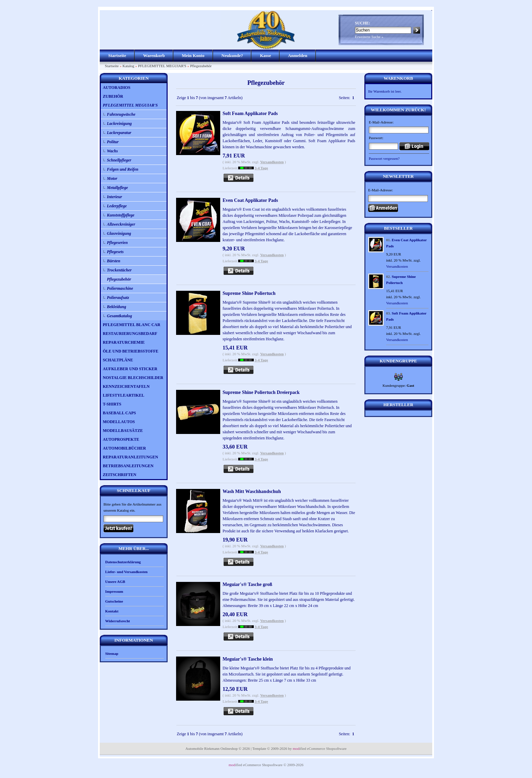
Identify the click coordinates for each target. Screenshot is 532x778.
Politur (113, 142)
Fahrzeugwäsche (121, 114)
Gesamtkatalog (119, 316)
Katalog (128, 66)
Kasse (265, 55)
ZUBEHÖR (113, 96)
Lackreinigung (119, 124)
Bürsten (113, 261)
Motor (112, 178)
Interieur (115, 197)
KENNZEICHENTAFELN (126, 386)
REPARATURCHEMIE (124, 342)
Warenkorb (154, 55)
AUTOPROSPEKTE (121, 439)
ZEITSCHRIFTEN (120, 475)
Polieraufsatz (118, 298)
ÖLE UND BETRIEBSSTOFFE (131, 351)
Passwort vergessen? (384, 158)
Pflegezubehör (201, 66)
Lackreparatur (119, 133)
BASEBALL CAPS (119, 413)
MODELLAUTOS (119, 422)
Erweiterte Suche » (369, 37)
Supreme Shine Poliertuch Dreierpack (261, 392)
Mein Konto (193, 55)
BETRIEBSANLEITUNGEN (128, 466)
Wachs (112, 151)
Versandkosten (272, 162)
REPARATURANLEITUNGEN (130, 457)
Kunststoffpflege (121, 215)
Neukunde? (232, 55)
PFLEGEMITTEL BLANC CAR (131, 325)
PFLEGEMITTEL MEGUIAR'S (162, 66)
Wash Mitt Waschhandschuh (252, 491)
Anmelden (298, 55)
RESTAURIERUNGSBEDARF (130, 334)
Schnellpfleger (119, 160)
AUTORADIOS (117, 88)
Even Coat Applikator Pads (250, 200)
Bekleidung (117, 307)
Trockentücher (119, 270)
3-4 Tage (261, 168)
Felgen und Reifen (123, 169)
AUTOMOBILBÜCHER (124, 448)
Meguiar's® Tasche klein (248, 659)
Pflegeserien (117, 243)
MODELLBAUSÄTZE (123, 431)
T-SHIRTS (112, 404)
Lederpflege (117, 206)
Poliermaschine (120, 288)
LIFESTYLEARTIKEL (123, 395)
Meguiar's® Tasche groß (247, 584)
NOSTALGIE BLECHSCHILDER (133, 378)
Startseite (117, 55)
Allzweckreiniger (121, 224)
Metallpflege (117, 188)
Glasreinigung (119, 233)
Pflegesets (115, 252)
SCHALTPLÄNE (118, 360)
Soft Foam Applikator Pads (250, 113)
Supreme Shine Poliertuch (249, 293)
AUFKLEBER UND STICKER (130, 369)
